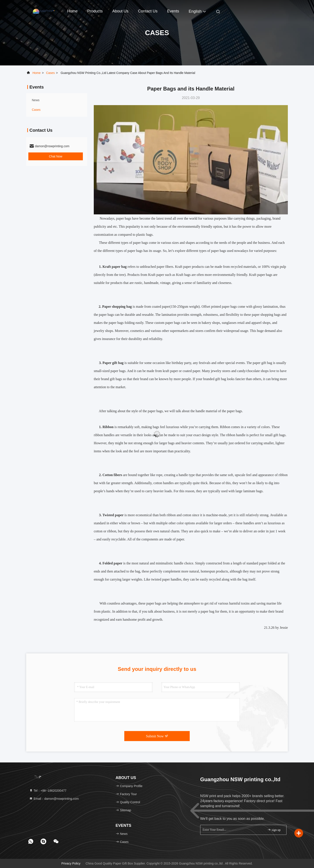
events (173, 11)
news (36, 100)
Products (95, 11)
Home (72, 11)
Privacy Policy (71, 863)
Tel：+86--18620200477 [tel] (48, 791)
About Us (120, 11)
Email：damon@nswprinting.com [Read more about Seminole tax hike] (54, 799)
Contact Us (148, 11)
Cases (50, 73)
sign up (274, 830)
